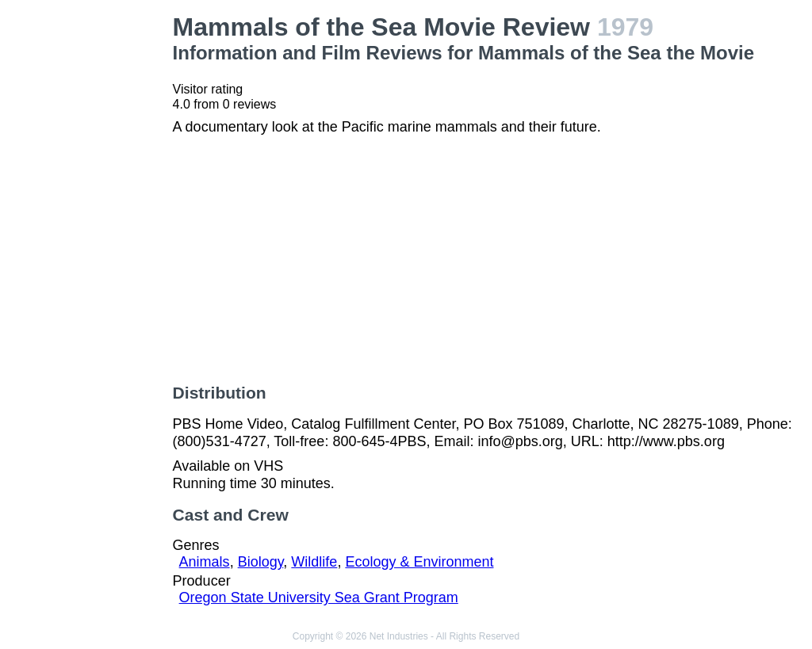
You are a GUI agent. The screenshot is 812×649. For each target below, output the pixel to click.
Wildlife (314, 562)
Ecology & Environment (419, 562)
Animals (205, 562)
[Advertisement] (90, 250)
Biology (261, 562)
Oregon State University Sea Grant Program (319, 597)
